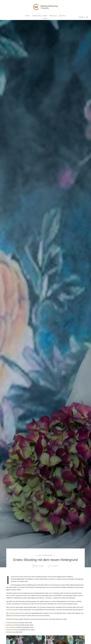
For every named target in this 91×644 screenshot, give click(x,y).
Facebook (22, 613)
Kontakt (62, 16)
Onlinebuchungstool (12, 610)
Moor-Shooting (11, 627)
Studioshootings (47, 556)
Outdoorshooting (11, 623)
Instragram (12, 613)
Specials (53, 16)
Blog (45, 19)
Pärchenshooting (12, 630)
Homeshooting (11, 632)
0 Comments (55, 566)
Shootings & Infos (40, 16)
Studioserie (10, 625)
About (28, 16)
